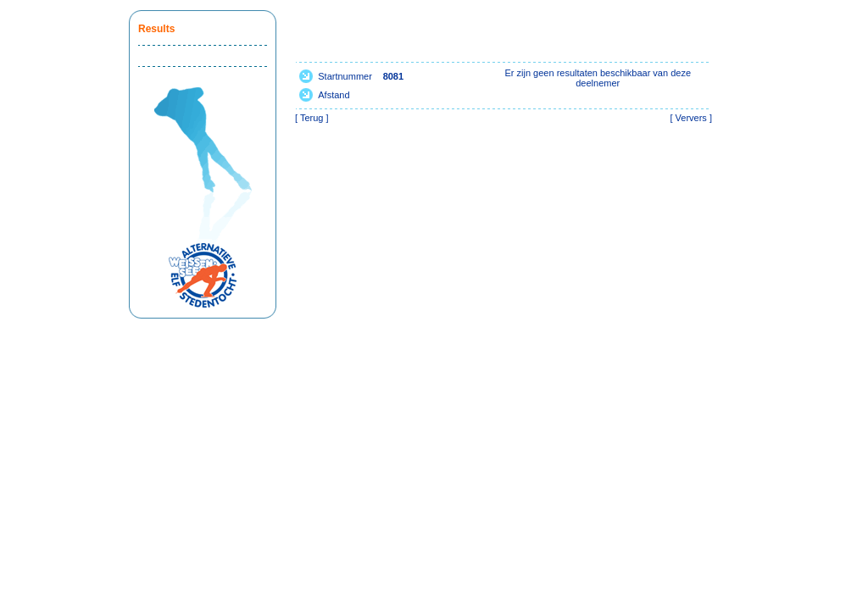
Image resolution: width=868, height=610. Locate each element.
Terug (312, 118)
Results (156, 29)
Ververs (691, 118)
